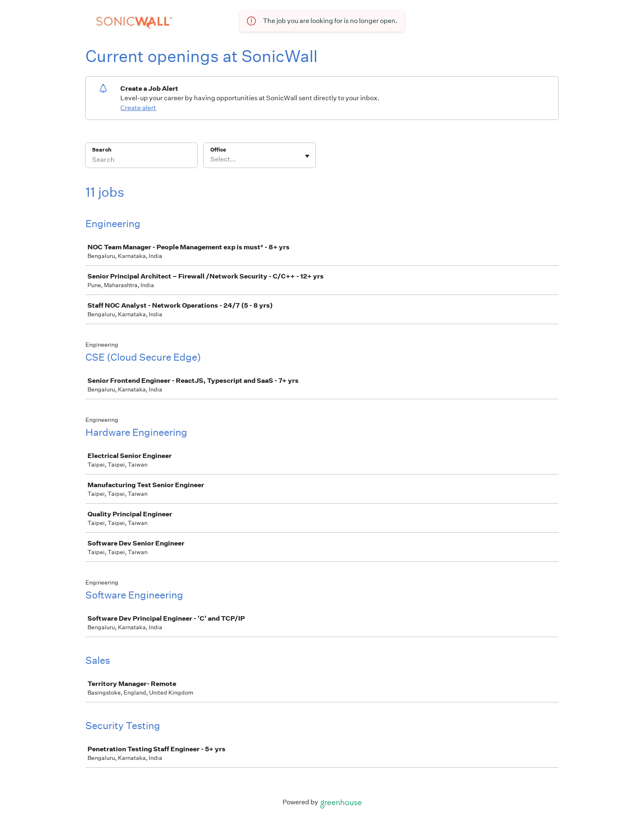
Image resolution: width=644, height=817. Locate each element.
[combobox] (211, 159)
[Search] (141, 161)
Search (102, 150)
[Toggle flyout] (307, 156)
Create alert (138, 108)
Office (218, 150)
